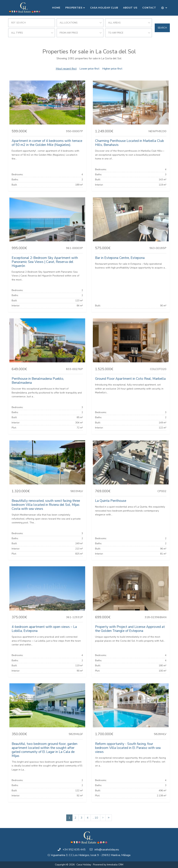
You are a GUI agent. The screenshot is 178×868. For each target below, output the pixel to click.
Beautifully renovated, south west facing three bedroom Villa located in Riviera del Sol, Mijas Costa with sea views (46, 505)
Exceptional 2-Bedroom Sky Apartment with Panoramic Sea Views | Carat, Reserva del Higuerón (45, 262)
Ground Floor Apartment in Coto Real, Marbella (130, 379)
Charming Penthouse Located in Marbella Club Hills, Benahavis (130, 143)
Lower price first (89, 69)
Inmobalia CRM (115, 865)
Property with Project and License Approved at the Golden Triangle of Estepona (130, 629)
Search (162, 28)
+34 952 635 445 (74, 850)
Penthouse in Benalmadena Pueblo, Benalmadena (38, 381)
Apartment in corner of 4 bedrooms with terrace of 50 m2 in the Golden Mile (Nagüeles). (47, 143)
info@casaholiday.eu (107, 850)
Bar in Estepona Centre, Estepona (120, 258)
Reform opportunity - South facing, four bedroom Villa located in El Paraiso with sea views (128, 748)
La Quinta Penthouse (111, 501)
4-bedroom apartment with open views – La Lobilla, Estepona (44, 629)
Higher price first (112, 69)
